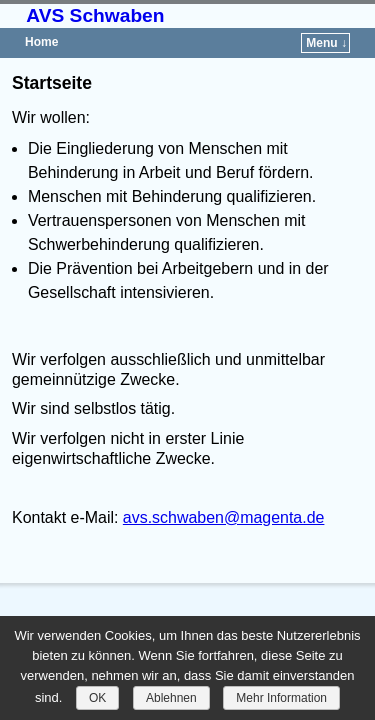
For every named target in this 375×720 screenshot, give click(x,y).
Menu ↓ (326, 43)
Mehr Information (281, 698)
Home (41, 42)
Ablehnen (171, 698)
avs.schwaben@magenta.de (224, 517)
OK (97, 698)
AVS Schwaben (95, 15)
